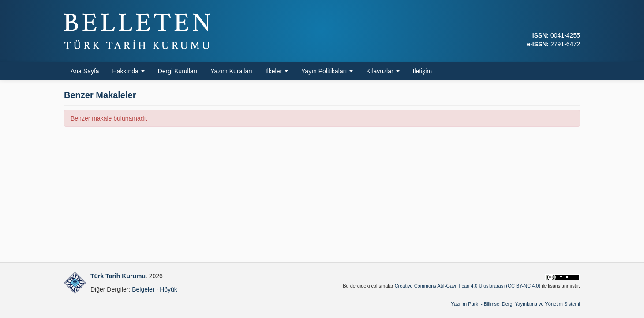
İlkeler (277, 71)
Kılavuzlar (383, 71)
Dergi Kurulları (178, 71)
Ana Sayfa (85, 71)
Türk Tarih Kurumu (118, 276)
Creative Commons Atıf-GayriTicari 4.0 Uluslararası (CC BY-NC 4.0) (468, 286)
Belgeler (143, 289)
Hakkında (129, 71)
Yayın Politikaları (327, 71)
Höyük (168, 289)
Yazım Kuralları (231, 71)
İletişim (423, 71)
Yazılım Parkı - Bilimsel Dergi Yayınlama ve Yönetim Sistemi (515, 304)
